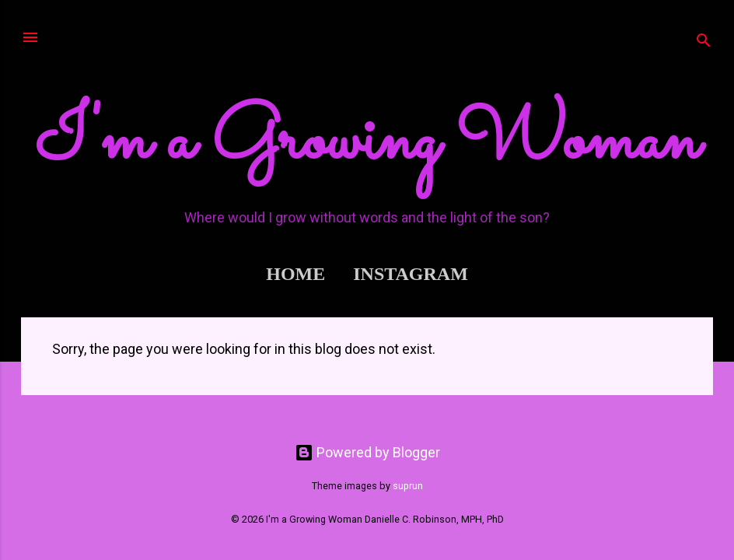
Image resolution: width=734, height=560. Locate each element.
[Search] (704, 42)
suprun (408, 486)
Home (295, 274)
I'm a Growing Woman (367, 142)
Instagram (411, 274)
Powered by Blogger (367, 452)
